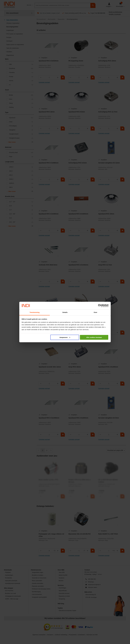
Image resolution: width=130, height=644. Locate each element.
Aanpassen (65, 337)
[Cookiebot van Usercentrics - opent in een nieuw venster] (100, 306)
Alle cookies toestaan (94, 337)
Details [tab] (65, 312)
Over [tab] (96, 312)
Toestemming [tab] (35, 312)
